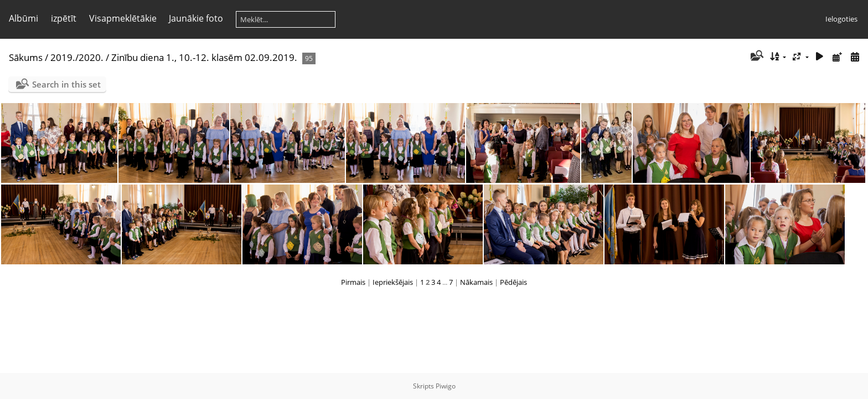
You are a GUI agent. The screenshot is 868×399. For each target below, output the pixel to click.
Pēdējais (513, 282)
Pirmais (353, 282)
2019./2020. (77, 57)
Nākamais (476, 282)
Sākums (26, 57)
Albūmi (24, 18)
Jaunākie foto (196, 18)
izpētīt (64, 18)
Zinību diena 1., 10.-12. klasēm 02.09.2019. (204, 57)
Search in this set (66, 84)
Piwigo (446, 386)
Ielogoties (841, 19)
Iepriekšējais (393, 282)
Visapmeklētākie (123, 18)
